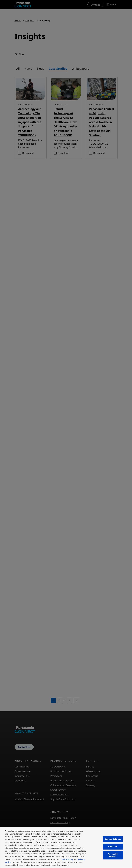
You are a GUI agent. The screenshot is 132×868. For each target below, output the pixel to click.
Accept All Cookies (113, 855)
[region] (66, 847)
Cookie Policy (67, 859)
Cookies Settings (113, 839)
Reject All (113, 846)
